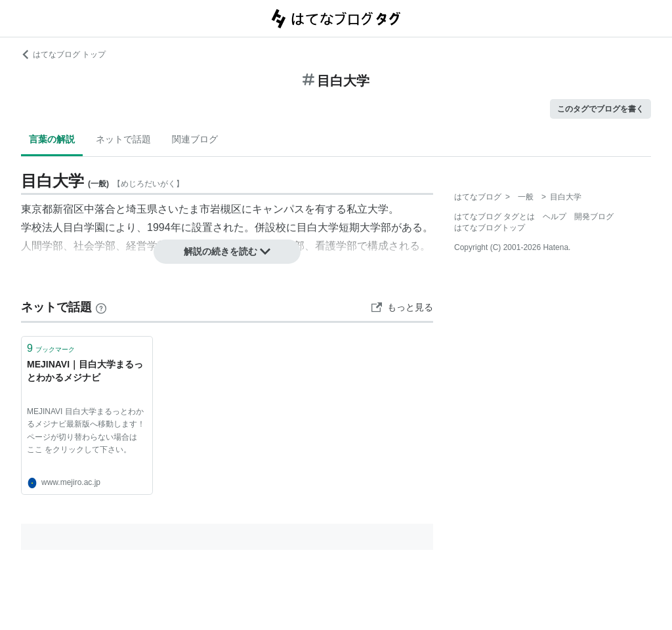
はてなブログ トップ (63, 54)
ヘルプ (555, 217)
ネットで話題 (123, 139)
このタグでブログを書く (600, 109)
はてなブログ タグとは (494, 217)
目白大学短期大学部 (344, 227)
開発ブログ (594, 217)
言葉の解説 (52, 139)
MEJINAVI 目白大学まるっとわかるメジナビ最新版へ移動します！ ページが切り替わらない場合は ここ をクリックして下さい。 (86, 430)
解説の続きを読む (227, 251)
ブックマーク (51, 348)
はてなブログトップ (490, 228)
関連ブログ (195, 139)
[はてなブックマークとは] (101, 307)
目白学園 (84, 227)
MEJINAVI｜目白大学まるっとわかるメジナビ (85, 371)
